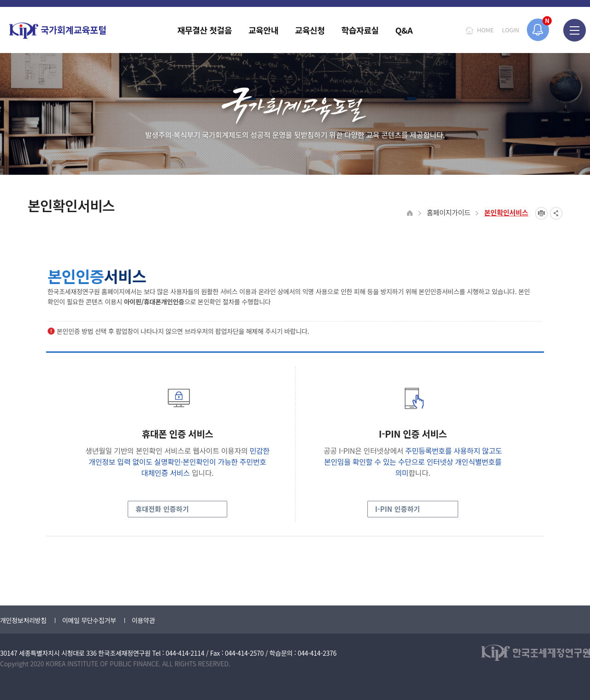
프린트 (541, 213)
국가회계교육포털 (58, 31)
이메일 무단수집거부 (89, 620)
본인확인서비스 (506, 212)
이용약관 (143, 620)
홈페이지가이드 (449, 212)
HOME (485, 30)
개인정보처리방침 (23, 620)
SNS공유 (556, 213)
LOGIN (510, 30)
